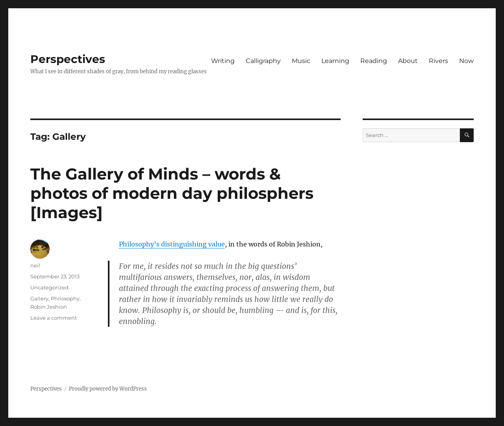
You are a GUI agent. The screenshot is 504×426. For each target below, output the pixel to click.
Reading (374, 61)
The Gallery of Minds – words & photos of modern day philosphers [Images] (172, 193)
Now (466, 61)
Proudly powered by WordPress (108, 389)
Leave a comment (54, 318)
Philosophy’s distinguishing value (172, 244)
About (408, 61)
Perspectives (68, 59)
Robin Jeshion (49, 307)
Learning (335, 61)
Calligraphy (263, 61)
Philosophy (65, 298)
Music (301, 61)
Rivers (438, 61)
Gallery (39, 298)
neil (35, 265)
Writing (223, 61)
